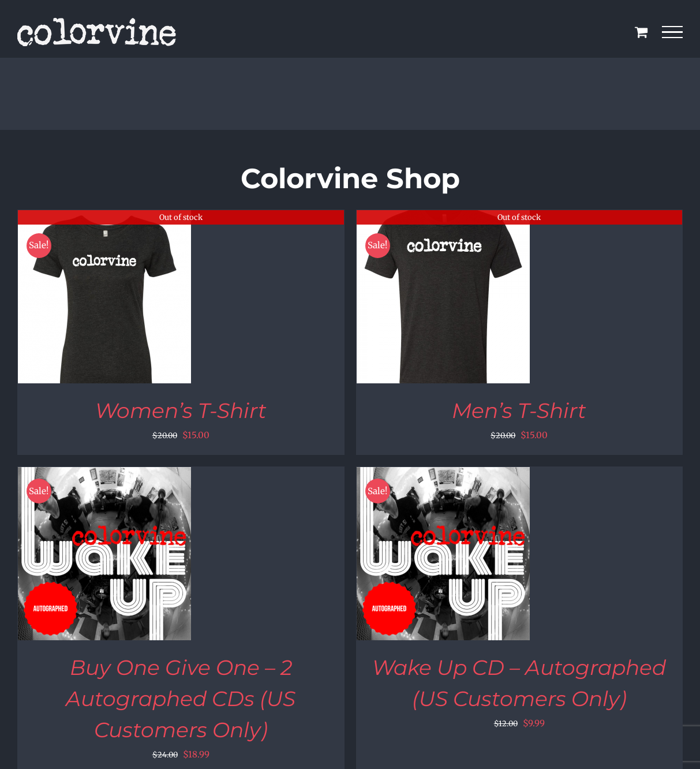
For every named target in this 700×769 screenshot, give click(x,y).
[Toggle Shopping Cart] (641, 32)
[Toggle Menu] (673, 32)
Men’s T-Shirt (519, 410)
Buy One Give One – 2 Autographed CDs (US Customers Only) (181, 699)
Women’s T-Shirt (181, 410)
